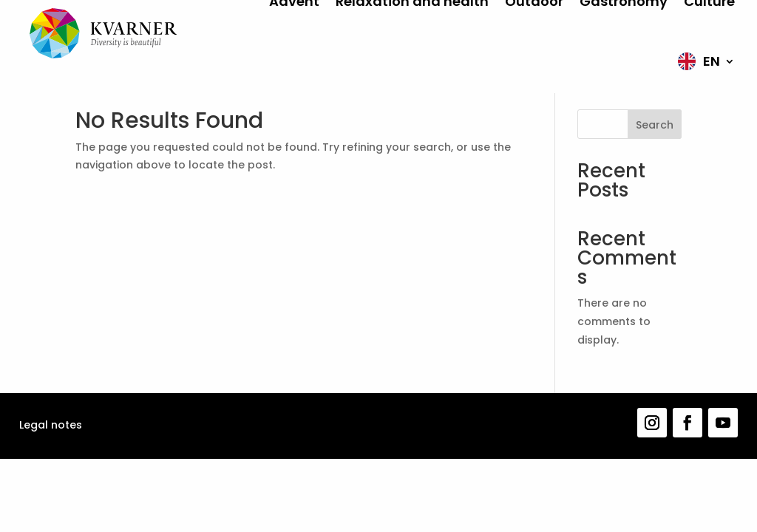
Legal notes (51, 425)
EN (712, 61)
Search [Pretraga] (655, 125)
